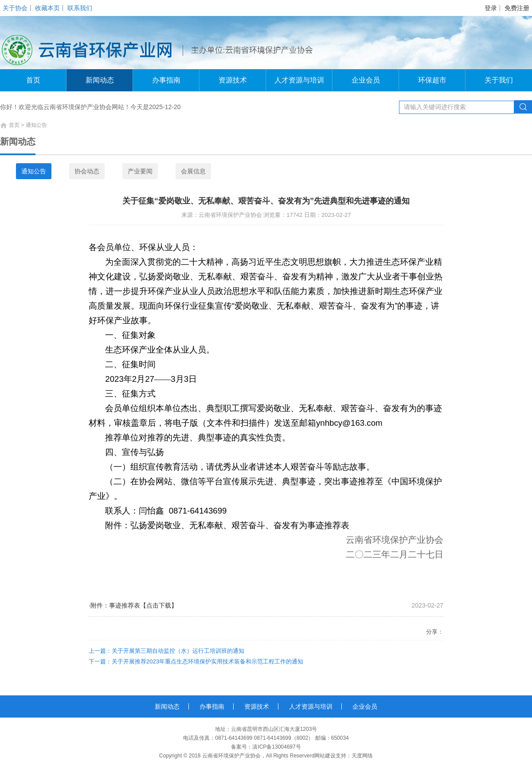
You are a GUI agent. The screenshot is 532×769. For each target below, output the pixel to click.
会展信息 (193, 171)
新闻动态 (100, 80)
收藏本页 (47, 8)
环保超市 (432, 80)
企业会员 (366, 80)
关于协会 (15, 8)
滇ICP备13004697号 (276, 747)
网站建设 (325, 756)
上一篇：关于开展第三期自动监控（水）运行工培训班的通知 (166, 651)
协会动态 (87, 171)
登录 (491, 8)
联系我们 (80, 8)
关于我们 (499, 80)
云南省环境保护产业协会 (231, 756)
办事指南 (166, 80)
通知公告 (34, 171)
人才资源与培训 (299, 80)
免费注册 (517, 8)
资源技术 (233, 80)
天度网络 (362, 756)
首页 (33, 80)
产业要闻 (140, 171)
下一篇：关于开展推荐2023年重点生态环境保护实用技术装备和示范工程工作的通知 (196, 661)
